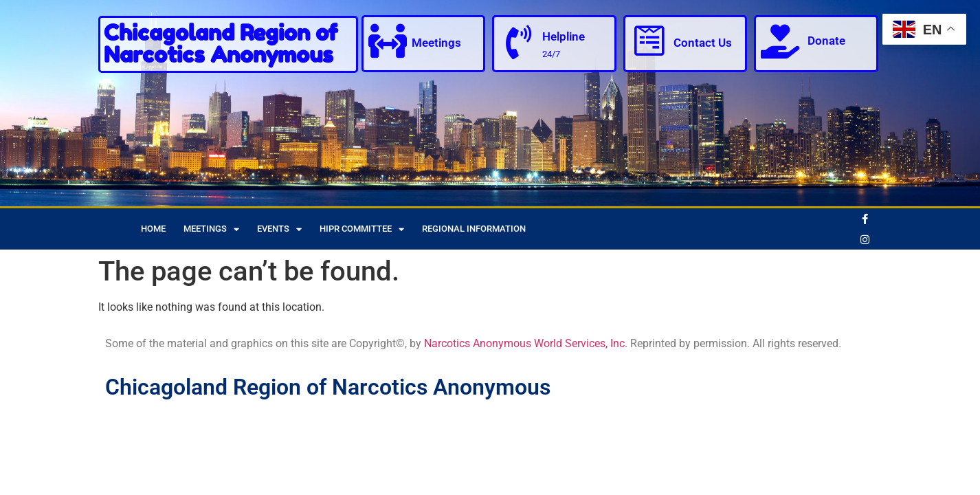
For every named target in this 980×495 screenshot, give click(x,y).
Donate (826, 41)
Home (153, 229)
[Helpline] (518, 43)
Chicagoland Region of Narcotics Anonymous (221, 44)
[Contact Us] (649, 41)
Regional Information (474, 229)
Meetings (436, 43)
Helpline (564, 36)
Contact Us (703, 43)
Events (279, 229)
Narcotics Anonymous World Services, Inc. (526, 343)
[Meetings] (388, 41)
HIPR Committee (362, 229)
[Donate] (780, 41)
